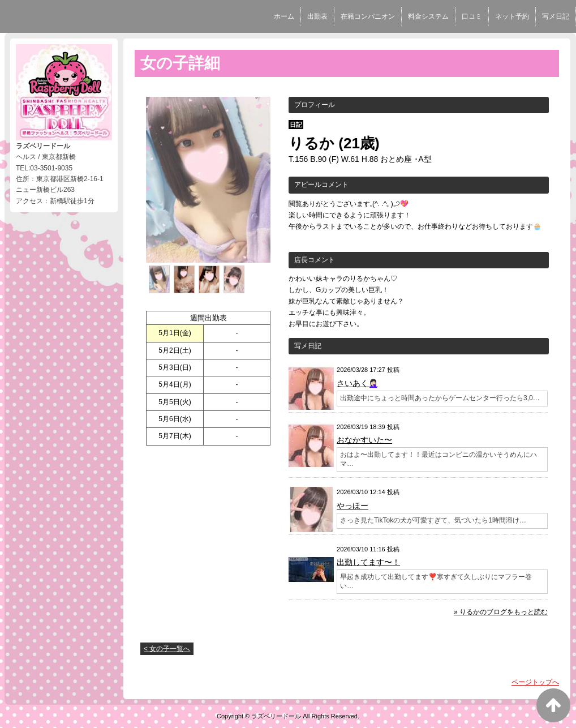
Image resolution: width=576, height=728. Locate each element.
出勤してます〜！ (368, 562)
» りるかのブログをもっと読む (501, 612)
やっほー (353, 506)
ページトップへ (535, 682)
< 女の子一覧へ (167, 649)
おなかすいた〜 (364, 440)
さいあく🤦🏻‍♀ (357, 383)
